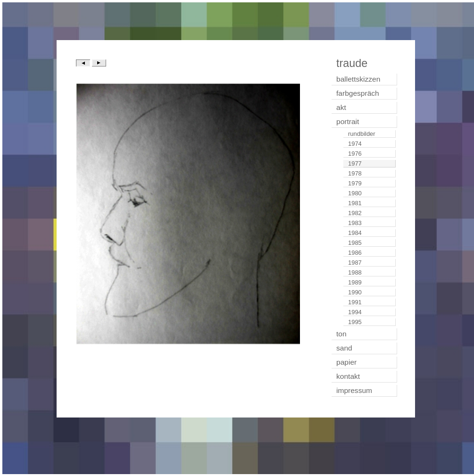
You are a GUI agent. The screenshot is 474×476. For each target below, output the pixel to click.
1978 (355, 173)
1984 (355, 233)
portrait (348, 121)
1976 (355, 154)
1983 (355, 223)
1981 (355, 203)
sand (344, 348)
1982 (355, 213)
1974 (355, 144)
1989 (355, 282)
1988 (355, 272)
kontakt (348, 376)
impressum (354, 390)
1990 (355, 292)
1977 (355, 163)
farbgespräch (358, 93)
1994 (355, 312)
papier (346, 362)
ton (341, 334)
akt (341, 107)
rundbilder (362, 134)
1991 (355, 302)
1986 (355, 253)
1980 (355, 193)
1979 (355, 183)
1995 (355, 322)
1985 (355, 243)
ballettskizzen (358, 79)
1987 (355, 263)
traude (352, 63)
